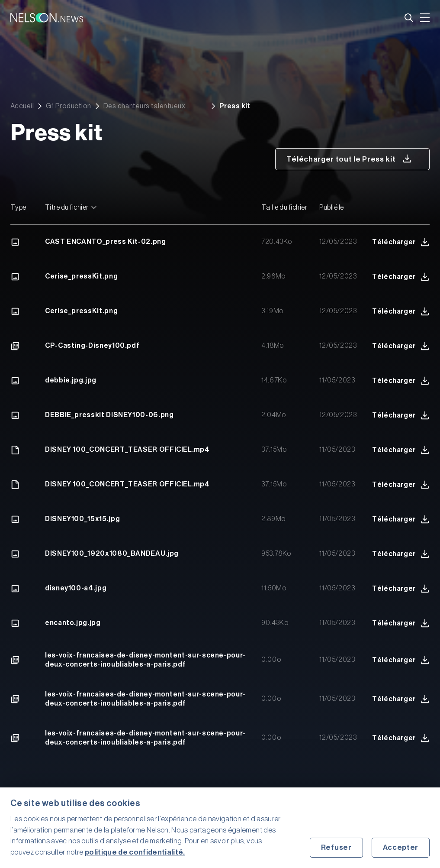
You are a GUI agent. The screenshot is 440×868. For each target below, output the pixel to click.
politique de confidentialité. (135, 852)
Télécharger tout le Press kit (349, 159)
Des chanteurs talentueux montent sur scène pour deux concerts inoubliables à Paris (150, 106)
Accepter (401, 847)
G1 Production (68, 106)
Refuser (336, 847)
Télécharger (401, 242)
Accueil (22, 106)
